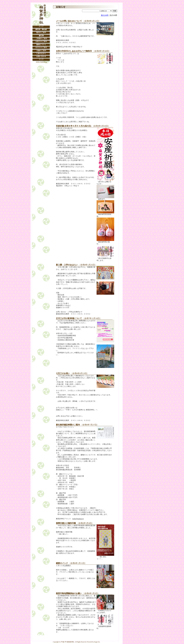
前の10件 (105, 15)
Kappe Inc (97, 642)
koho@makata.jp (78, 519)
